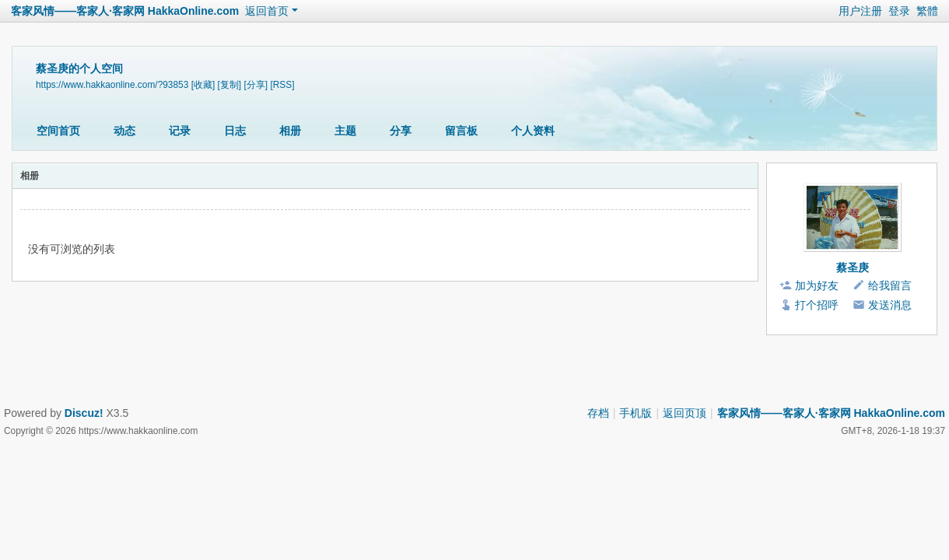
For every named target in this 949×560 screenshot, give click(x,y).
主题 (345, 131)
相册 (290, 131)
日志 (235, 131)
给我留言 (890, 285)
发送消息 (890, 305)
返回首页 (267, 11)
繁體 (927, 11)
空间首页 (58, 131)
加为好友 (817, 285)
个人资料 (533, 131)
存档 (598, 413)
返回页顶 (685, 413)
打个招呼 (817, 305)
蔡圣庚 (853, 268)
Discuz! (84, 413)
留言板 (461, 131)
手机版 (636, 413)
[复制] (230, 85)
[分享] (256, 85)
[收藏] (203, 85)
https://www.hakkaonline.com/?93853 (112, 85)
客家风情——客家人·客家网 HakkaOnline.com (125, 11)
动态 (124, 131)
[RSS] (282, 85)
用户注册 (860, 11)
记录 (180, 131)
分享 (401, 131)
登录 (899, 11)
